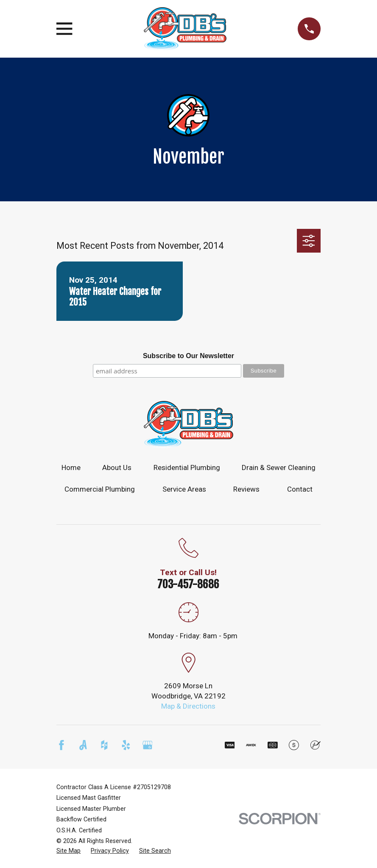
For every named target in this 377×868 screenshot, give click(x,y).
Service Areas (184, 489)
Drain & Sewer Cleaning (279, 467)
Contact (300, 489)
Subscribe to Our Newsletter (188, 356)
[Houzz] (104, 745)
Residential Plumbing (187, 467)
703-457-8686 (188, 584)
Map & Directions (188, 706)
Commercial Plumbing (100, 489)
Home (71, 467)
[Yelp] (126, 745)
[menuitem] (68, 851)
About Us (117, 467)
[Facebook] (61, 745)
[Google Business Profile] (148, 745)
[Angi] (83, 745)
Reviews (246, 489)
